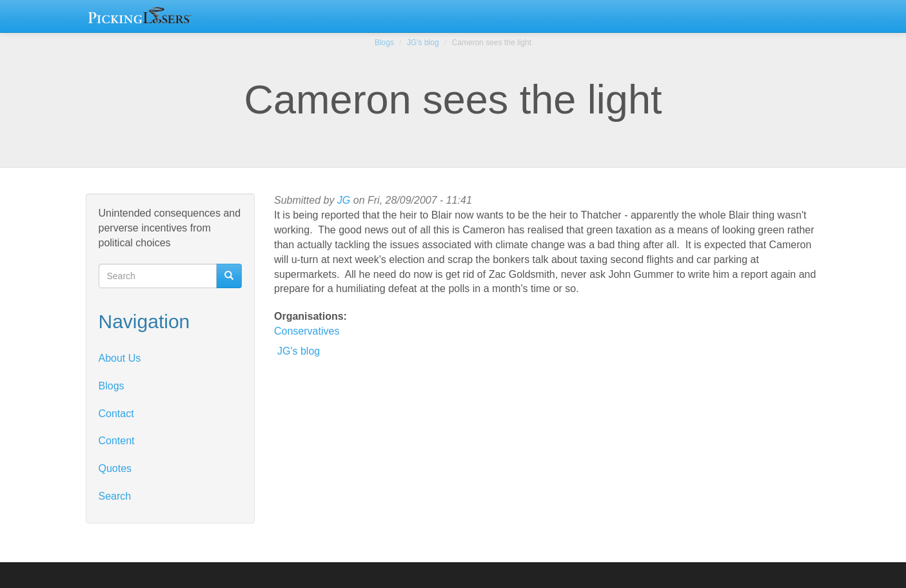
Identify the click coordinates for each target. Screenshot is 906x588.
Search (115, 496)
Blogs (384, 43)
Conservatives (307, 331)
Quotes (115, 468)
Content (117, 441)
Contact (116, 414)
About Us (120, 358)
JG (344, 200)
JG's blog (423, 43)
